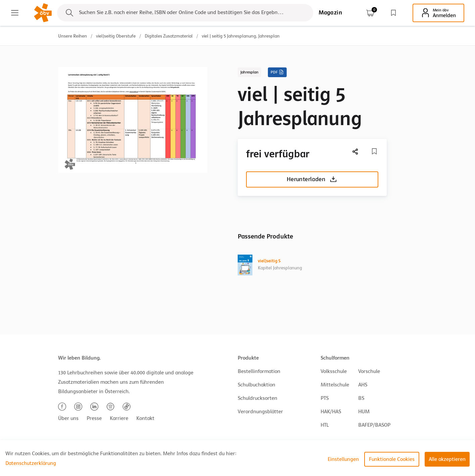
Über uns (68, 418)
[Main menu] (15, 13)
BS (361, 398)
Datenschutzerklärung (31, 463)
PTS (325, 398)
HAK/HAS (331, 412)
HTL (325, 425)
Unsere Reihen (73, 36)
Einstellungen (343, 459)
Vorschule (369, 371)
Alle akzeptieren (447, 459)
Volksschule (334, 371)
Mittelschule (335, 385)
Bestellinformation (259, 371)
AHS (363, 385)
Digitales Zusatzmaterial (169, 36)
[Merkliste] (374, 151)
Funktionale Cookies (392, 459)
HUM (364, 412)
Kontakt (145, 418)
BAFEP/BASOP (374, 425)
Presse (94, 418)
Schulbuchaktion (256, 385)
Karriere (119, 418)
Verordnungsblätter (260, 412)
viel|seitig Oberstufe (116, 36)
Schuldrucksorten (257, 398)
